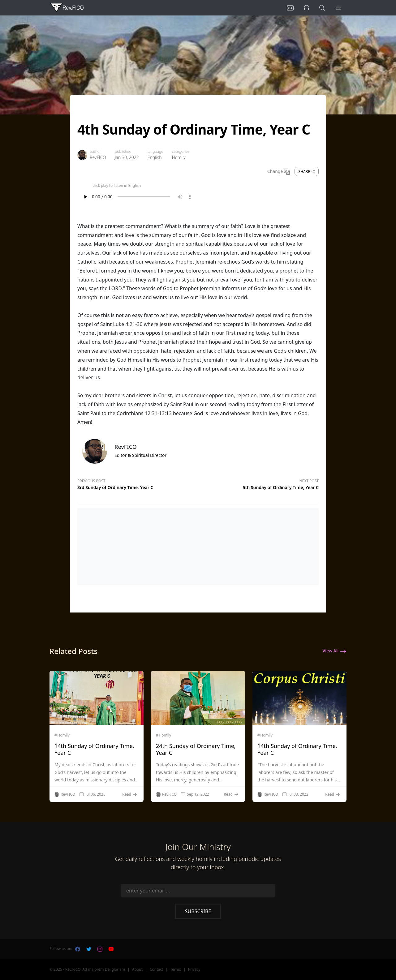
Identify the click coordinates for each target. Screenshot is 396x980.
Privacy (194, 969)
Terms (176, 969)
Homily (179, 157)
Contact (156, 969)
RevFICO (98, 157)
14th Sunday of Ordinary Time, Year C (94, 749)
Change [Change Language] (279, 172)
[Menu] (338, 8)
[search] (321, 8)
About (137, 969)
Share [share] (307, 172)
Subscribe (198, 911)
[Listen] (289, 8)
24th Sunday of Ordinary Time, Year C (196, 749)
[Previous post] (138, 483)
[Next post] (258, 483)
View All (335, 651)
